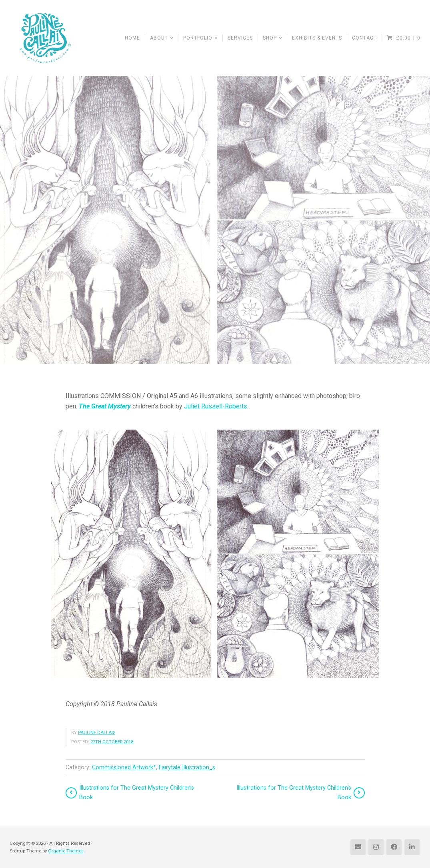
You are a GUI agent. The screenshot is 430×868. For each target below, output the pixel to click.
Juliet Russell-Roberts (216, 406)
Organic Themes (66, 851)
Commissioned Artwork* (124, 767)
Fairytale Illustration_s (187, 767)
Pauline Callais (97, 733)
